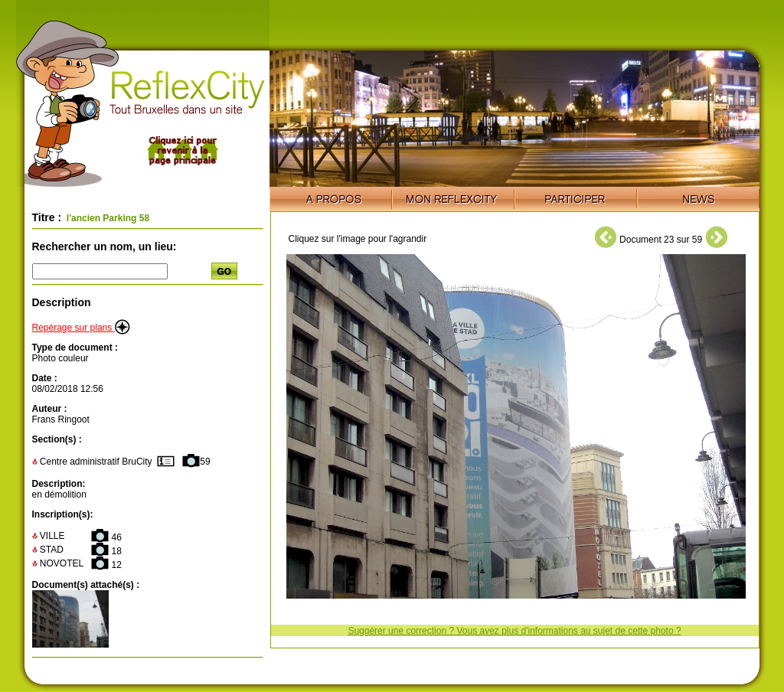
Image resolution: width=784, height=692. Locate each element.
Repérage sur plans (81, 328)
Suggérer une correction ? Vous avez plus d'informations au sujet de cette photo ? (514, 631)
